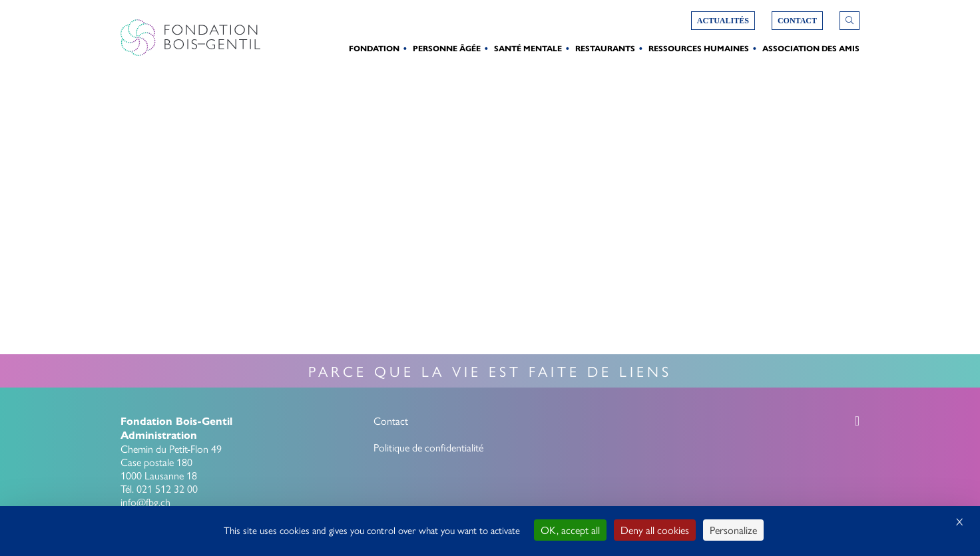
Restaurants (605, 48)
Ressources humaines (699, 48)
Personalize (733, 530)
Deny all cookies (655, 530)
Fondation (374, 48)
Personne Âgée (447, 48)
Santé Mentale (528, 48)
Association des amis (811, 48)
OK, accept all (570, 530)
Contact (391, 420)
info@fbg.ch (145, 502)
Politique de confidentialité (428, 447)
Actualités (723, 21)
